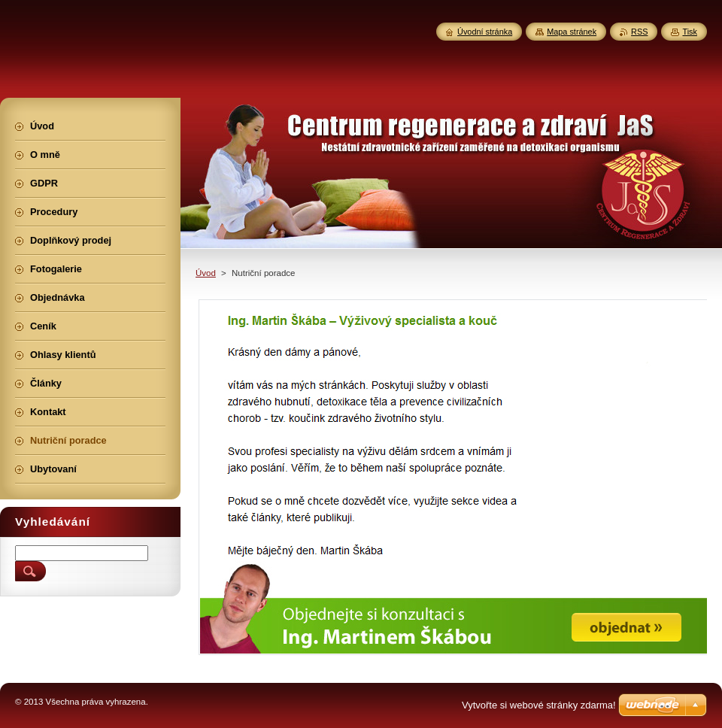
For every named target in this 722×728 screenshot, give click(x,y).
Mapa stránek (572, 32)
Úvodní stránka (485, 32)
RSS (639, 32)
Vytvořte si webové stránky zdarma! (539, 705)
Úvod (206, 273)
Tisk (690, 32)
